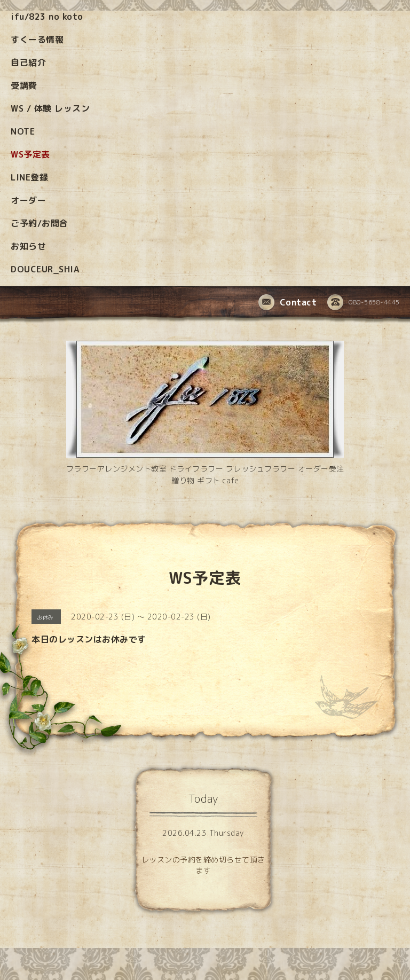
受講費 (24, 85)
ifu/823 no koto (47, 17)
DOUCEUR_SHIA (45, 269)
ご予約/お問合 (40, 223)
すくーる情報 (37, 40)
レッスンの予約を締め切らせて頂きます (203, 865)
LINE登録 (29, 177)
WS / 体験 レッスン (50, 108)
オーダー (28, 200)
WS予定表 (30, 154)
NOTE (23, 131)
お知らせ (28, 246)
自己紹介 (28, 62)
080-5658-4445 (364, 303)
